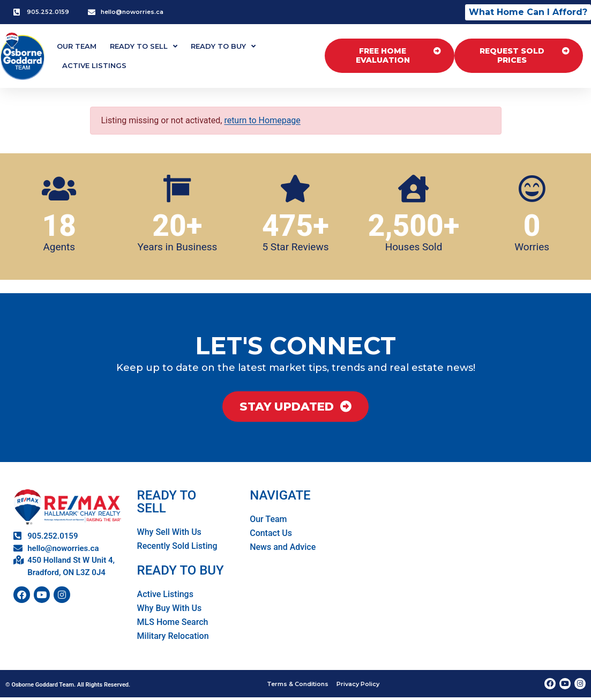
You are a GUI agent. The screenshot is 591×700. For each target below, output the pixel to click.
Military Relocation (173, 638)
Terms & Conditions (297, 686)
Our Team (77, 46)
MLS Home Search (173, 624)
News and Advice (283, 549)
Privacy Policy (359, 686)
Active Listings (94, 65)
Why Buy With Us (170, 610)
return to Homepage (262, 120)
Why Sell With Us (169, 534)
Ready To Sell (144, 46)
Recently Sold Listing (177, 548)
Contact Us (271, 535)
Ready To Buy (223, 46)
